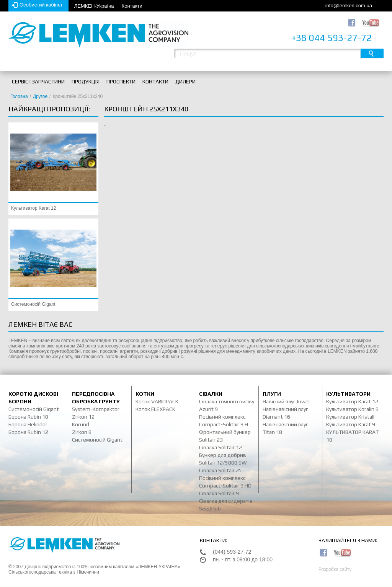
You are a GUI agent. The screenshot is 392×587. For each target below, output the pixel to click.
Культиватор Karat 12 (33, 208)
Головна (19, 96)
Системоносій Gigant (33, 304)
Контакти (132, 6)
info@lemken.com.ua (349, 6)
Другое (40, 96)
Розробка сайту (335, 569)
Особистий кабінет (41, 5)
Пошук (372, 53)
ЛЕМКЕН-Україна (94, 6)
